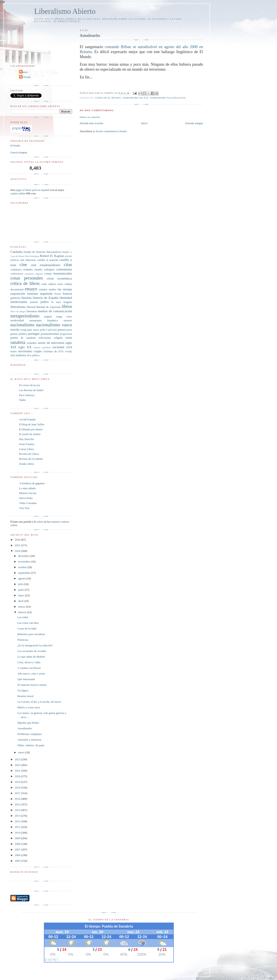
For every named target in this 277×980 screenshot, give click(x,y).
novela (15, 329)
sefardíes (32, 343)
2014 (18, 810)
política (23, 334)
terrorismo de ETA (135, 98)
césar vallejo (65, 284)
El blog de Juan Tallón (32, 424)
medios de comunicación (55, 311)
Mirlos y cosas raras (29, 707)
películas (53, 330)
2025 (18, 545)
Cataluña (16, 252)
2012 (18, 821)
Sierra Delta (26, 498)
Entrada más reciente (91, 123)
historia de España (46, 298)
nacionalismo (22, 325)
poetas (14, 334)
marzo (22, 607)
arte (22, 260)
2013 (18, 816)
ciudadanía (16, 270)
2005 (18, 861)
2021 (18, 771)
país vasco (33, 330)
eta (59, 289)
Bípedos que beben (28, 723)
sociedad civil (62, 347)
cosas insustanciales (58, 273)
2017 (18, 793)
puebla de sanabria (23, 338)
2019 (18, 782)
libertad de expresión (48, 307)
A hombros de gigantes (32, 483)
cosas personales (27, 278)
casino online (18, 193)
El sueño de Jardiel (30, 434)
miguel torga (53, 316)
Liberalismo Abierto (65, 11)
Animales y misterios (29, 740)
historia (27, 298)
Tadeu (23, 400)
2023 (18, 759)
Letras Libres (27, 449)
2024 (18, 551)
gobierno (15, 298)
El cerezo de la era (29, 385)
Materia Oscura (28, 493)
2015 (18, 804)
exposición (18, 293)
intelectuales (19, 302)
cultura (52, 284)
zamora (21, 355)
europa (67, 289)
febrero (23, 612)
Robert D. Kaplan (52, 256)
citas (68, 264)
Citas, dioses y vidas (29, 662)
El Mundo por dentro (31, 429)
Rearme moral (25, 696)
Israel (65, 252)
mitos (69, 317)
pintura (62, 330)
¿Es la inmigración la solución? (35, 645)
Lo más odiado (27, 488)
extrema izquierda (40, 293)
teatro (14, 351)
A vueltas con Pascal (29, 668)
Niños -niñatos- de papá (31, 745)
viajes (38, 351)
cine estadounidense (46, 265)
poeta (69, 330)
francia (67, 293)
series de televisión (51, 343)
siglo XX (25, 347)
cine (23, 264)
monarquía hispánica (44, 320)
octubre (23, 567)
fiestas (58, 294)
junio (21, 590)
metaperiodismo (25, 316)
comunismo (64, 269)
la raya (56, 302)
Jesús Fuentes (27, 444)
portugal (34, 334)
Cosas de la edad (27, 628)
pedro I (44, 330)
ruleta (40, 522)
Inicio (144, 123)
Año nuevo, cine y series (31, 674)
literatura (32, 311)
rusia (69, 337)
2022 (18, 765)
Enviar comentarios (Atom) (111, 131)
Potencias (23, 640)
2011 (18, 827)
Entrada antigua (194, 123)
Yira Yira (24, 508)
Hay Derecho (27, 439)
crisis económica (59, 278)
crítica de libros (25, 283)
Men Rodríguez (32, 256)
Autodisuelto (25, 728)
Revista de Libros (29, 454)
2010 (18, 833)
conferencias (17, 274)
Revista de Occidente (31, 459)
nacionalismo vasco (54, 325)
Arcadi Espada (27, 419)
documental (17, 289)
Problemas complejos (29, 734)
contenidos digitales (34, 274)
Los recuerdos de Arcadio (32, 651)
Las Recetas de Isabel (31, 390)
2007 (18, 849)
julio (21, 584)
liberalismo (18, 307)
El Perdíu (25, 77)
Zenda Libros (27, 464)
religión (58, 338)
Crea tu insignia (19, 153)
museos (68, 320)
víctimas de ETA (53, 351)
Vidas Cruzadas (28, 503)
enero (22, 752)
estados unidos (48, 289)
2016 (18, 799)
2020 (18, 776)
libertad (31, 307)
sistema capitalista (42, 347)
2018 (18, 787)
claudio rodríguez (44, 269)
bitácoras (31, 260)
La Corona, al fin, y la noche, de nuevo (39, 702)
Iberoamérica (54, 252)
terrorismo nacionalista (168, 98)
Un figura (23, 690)
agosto (22, 578)
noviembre (25, 562)
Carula (24, 72)
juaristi (34, 302)
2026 (18, 540)
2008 (18, 844)
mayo (22, 595)
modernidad (17, 320)
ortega (23, 330)
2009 (18, 838)
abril (21, 601)
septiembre (25, 573)
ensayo (31, 289)
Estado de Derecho (35, 252)
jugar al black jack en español (33, 190)
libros (67, 306)
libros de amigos (18, 311)
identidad (66, 298)
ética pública (33, 355)
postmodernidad (50, 334)
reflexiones (45, 338)
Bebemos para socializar (31, 634)
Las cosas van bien (28, 623)
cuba (44, 284)
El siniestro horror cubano (32, 685)
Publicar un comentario (90, 117)
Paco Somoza (27, 395)
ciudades (28, 269)
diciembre (24, 556)
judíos (45, 302)
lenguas (68, 302)
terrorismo (25, 351)
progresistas (66, 334)
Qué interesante (26, 679)
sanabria (18, 342)
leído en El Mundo (108, 98)
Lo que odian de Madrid (31, 657)
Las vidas (23, 617)
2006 (18, 855)
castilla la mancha (48, 260)
